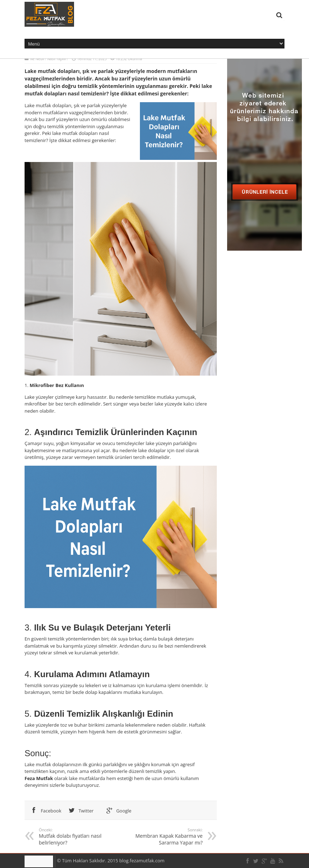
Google (117, 811)
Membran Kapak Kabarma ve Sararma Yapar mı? (164, 836)
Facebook (45, 811)
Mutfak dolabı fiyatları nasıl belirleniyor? (78, 836)
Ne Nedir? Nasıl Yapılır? (49, 59)
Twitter (80, 811)
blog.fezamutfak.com (142, 861)
